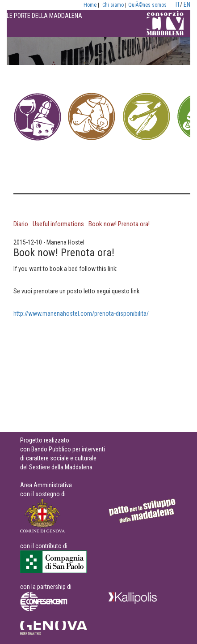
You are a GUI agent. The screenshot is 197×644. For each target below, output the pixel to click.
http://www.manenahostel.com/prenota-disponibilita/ (81, 313)
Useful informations (58, 224)
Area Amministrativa (46, 485)
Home (90, 5)
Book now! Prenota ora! (119, 224)
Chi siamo (113, 5)
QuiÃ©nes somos (147, 5)
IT (178, 4)
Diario (21, 224)
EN (187, 4)
